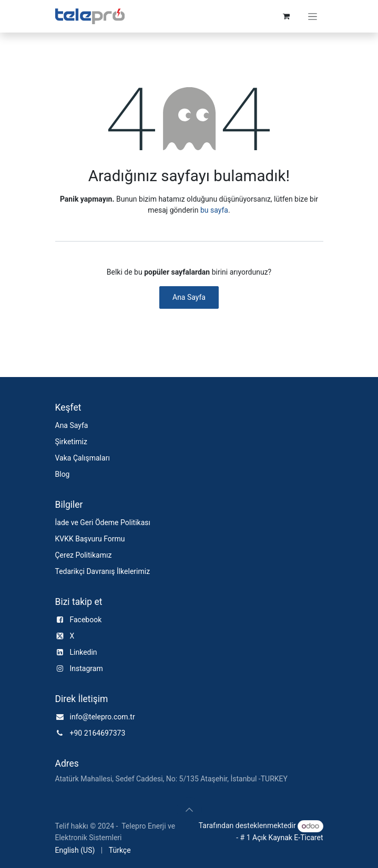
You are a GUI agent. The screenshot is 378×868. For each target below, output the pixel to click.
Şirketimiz (71, 442)
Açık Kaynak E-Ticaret (288, 838)
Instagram (86, 668)
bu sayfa (214, 210)
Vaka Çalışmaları (83, 458)
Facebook (86, 620)
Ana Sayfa (189, 297)
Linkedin (84, 652)
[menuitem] (75, 850)
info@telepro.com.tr (103, 717)
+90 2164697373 (98, 733)
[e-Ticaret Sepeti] (287, 16)
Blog (63, 474)
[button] (189, 810)
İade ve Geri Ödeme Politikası (103, 522)
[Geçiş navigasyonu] (313, 16)
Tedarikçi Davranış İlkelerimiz (103, 571)
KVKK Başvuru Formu (90, 539)
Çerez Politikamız (84, 555)
